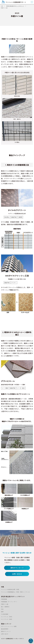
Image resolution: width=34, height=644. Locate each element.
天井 (2, 609)
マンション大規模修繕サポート (14, 2)
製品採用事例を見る (17, 538)
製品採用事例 (5, 629)
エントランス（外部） (7, 617)
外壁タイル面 (5, 604)
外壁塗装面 (4, 599)
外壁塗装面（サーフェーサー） (9, 602)
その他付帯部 (5, 614)
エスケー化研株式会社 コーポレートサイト (12, 639)
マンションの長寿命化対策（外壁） (11, 589)
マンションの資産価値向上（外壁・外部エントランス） (16, 592)
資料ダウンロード (17, 568)
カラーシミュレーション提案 (9, 626)
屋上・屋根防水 (5, 607)
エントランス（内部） (7, 619)
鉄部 (2, 612)
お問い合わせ (17, 574)
